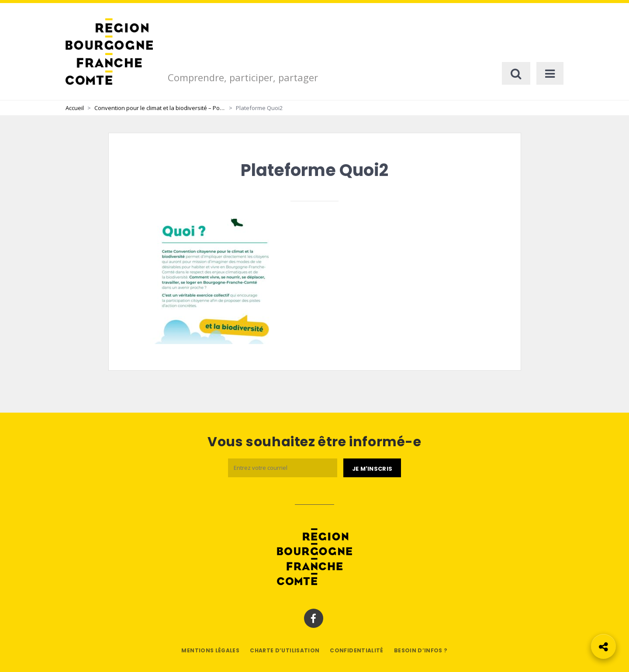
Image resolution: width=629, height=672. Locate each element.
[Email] (283, 468)
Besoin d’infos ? (421, 650)
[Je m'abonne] (372, 468)
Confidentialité (356, 650)
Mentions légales (210, 650)
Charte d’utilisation (285, 650)
